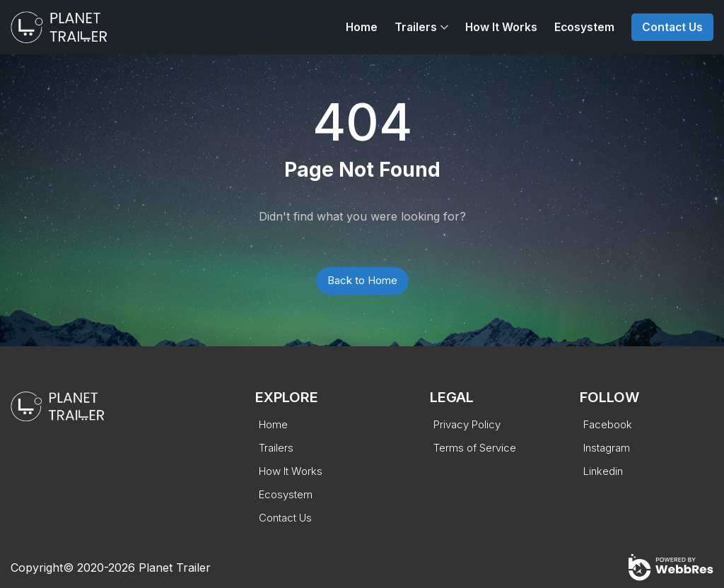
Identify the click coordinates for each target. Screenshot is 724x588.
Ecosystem (584, 27)
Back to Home (362, 280)
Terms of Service (475, 448)
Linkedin (603, 471)
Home (362, 27)
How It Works (501, 27)
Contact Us (672, 27)
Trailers (416, 27)
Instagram (607, 448)
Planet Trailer (175, 568)
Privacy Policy (467, 424)
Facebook (608, 424)
